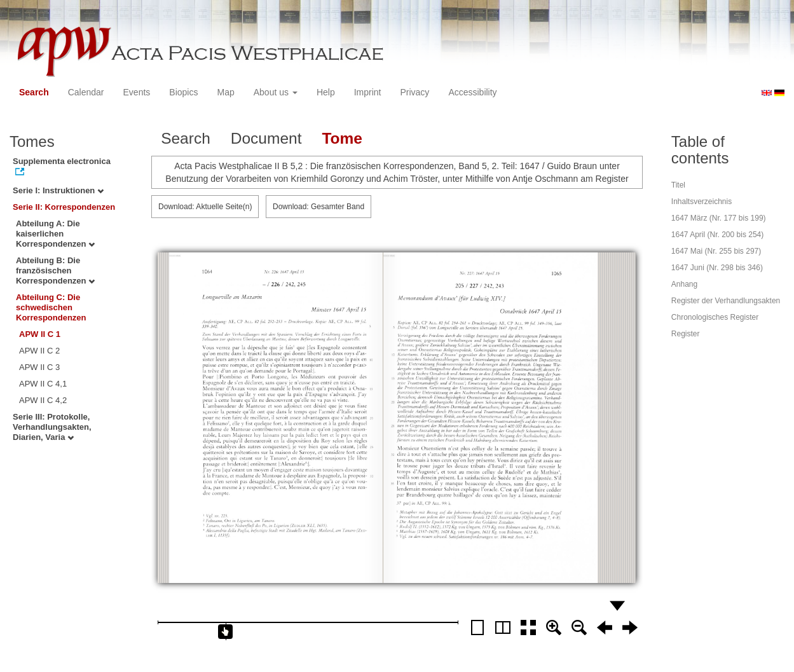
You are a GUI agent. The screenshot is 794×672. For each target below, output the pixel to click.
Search (34, 92)
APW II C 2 (39, 351)
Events (137, 92)
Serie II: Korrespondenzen (64, 207)
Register (686, 334)
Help (326, 92)
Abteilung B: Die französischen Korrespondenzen (55, 271)
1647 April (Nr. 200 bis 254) (717, 235)
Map (225, 92)
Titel (678, 185)
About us (276, 92)
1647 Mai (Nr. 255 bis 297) (716, 251)
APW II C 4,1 (43, 384)
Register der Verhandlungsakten (726, 301)
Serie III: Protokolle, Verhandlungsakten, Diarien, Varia (52, 427)
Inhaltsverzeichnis (702, 202)
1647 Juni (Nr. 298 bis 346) (717, 268)
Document (266, 138)
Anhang (684, 284)
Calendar (86, 92)
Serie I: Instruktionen (58, 190)
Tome (342, 138)
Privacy (414, 92)
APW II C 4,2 (43, 400)
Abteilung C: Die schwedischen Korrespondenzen (51, 307)
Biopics (183, 92)
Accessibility (472, 92)
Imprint (368, 92)
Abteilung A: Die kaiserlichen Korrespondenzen (55, 234)
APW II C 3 (39, 367)
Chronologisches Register (715, 317)
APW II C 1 (40, 334)
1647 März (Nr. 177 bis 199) (719, 218)
